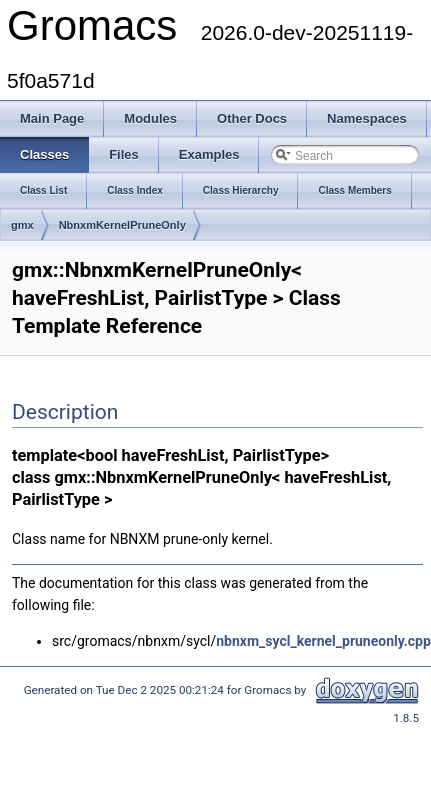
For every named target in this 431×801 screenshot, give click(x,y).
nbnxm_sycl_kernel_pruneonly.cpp (323, 641)
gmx (22, 225)
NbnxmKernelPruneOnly (122, 225)
